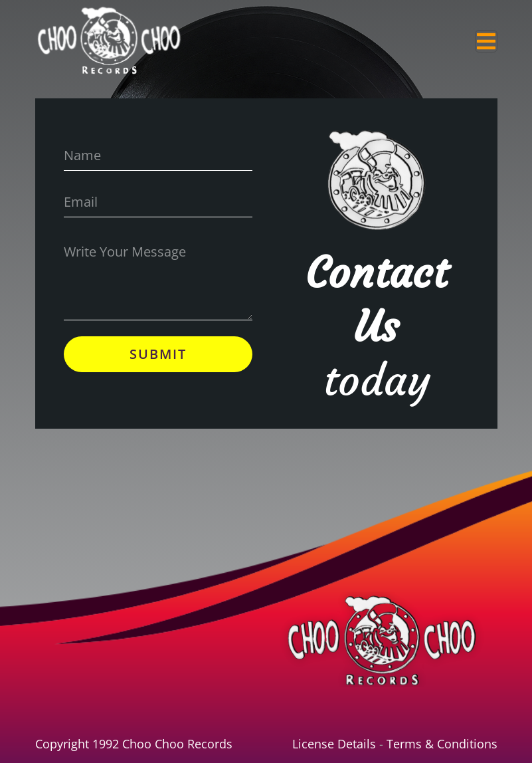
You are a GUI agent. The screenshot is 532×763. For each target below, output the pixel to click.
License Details (334, 744)
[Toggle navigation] (486, 41)
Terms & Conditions (442, 744)
